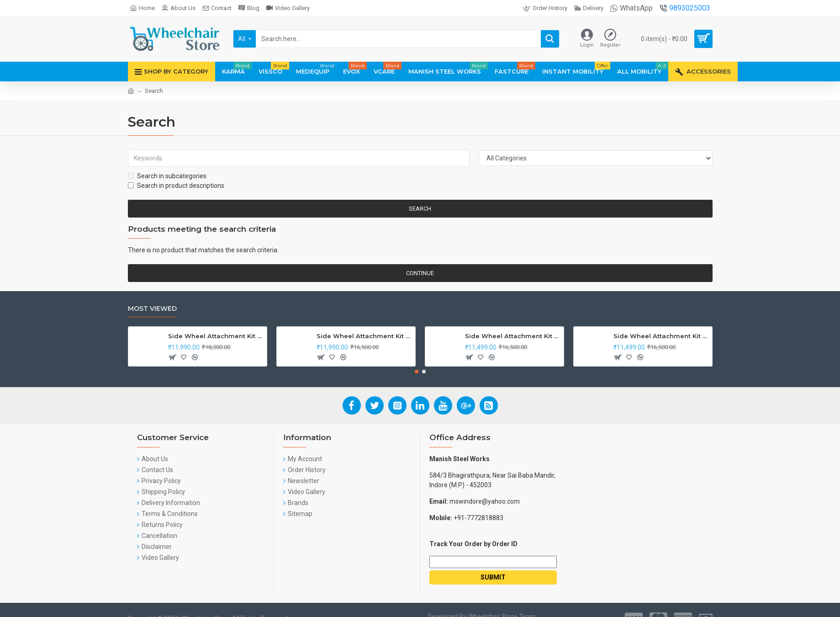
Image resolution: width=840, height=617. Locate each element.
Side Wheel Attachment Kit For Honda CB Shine (216, 336)
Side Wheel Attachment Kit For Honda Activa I (661, 336)
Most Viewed (152, 309)
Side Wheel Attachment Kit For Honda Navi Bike (364, 336)
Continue (420, 273)
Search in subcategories (167, 176)
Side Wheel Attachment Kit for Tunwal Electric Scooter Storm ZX (513, 336)
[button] (417, 372)
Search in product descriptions (176, 186)
